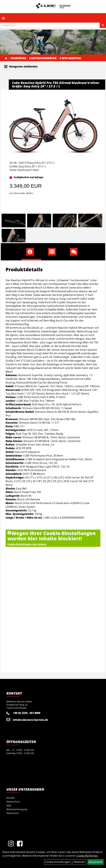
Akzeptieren (96, 862)
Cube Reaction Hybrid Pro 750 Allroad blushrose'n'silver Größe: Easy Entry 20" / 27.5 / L (56, 84)
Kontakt (10, 798)
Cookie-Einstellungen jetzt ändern (27, 544)
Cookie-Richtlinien (87, 856)
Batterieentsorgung (17, 809)
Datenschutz (13, 802)
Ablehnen (79, 862)
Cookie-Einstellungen (58, 862)
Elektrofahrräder (43, 58)
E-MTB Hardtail (71, 58)
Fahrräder (18, 58)
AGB (9, 805)
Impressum (12, 813)
